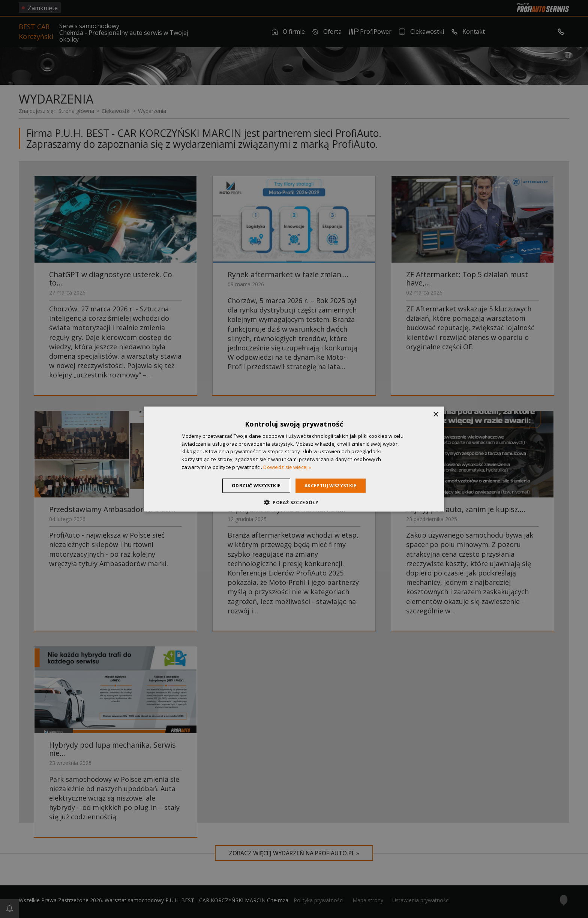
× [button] (436, 414)
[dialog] (294, 459)
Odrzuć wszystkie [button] (254, 485)
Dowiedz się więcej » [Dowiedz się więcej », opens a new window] (287, 467)
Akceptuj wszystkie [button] (333, 485)
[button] (294, 502)
